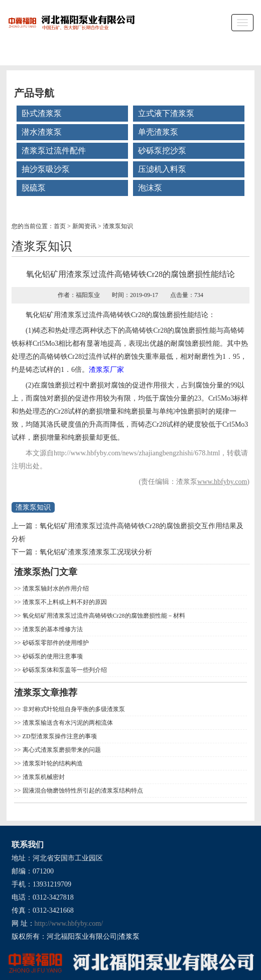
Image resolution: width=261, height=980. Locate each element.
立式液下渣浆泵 (166, 113)
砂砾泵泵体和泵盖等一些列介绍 (64, 670)
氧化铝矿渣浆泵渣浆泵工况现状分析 (96, 552)
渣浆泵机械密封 (43, 777)
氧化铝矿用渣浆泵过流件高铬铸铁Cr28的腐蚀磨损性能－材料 (103, 616)
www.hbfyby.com (222, 482)
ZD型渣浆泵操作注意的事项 (59, 736)
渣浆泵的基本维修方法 (52, 629)
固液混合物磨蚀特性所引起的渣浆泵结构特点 (82, 791)
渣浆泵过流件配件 (54, 151)
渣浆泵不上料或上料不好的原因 (64, 602)
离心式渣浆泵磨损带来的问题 (61, 750)
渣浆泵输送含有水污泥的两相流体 (67, 723)
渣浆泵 (71, 315)
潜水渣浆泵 (42, 132)
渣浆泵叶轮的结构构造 (52, 763)
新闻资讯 (84, 226)
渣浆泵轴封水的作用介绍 (55, 589)
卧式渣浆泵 (42, 113)
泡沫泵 (150, 188)
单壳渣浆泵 (158, 132)
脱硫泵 (34, 188)
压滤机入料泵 (162, 169)
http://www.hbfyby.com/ (69, 923)
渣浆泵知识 (118, 226)
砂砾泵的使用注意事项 (52, 656)
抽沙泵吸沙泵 (46, 169)
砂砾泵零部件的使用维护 (55, 643)
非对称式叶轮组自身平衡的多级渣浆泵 (73, 709)
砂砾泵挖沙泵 (162, 151)
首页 (60, 226)
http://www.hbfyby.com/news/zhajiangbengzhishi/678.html (137, 453)
